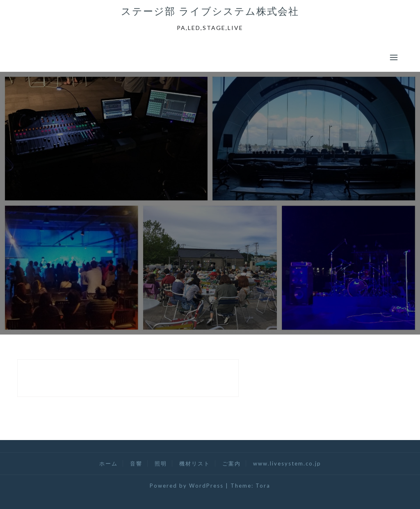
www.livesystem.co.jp (287, 463)
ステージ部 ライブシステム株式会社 (210, 11)
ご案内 (232, 463)
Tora (263, 486)
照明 (161, 463)
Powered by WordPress (187, 486)
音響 (136, 463)
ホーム (108, 463)
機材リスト (195, 463)
